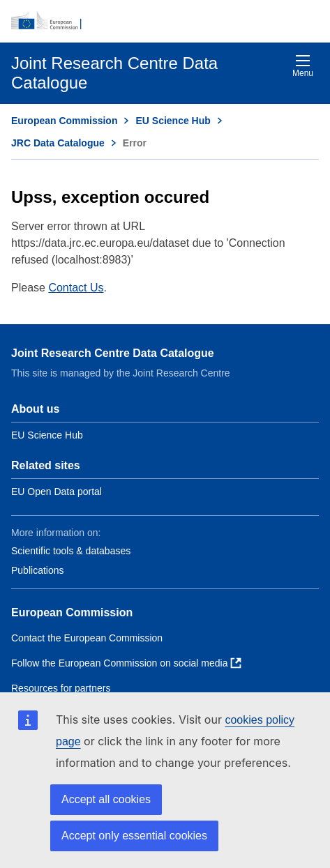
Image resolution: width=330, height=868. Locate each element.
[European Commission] (165, 21)
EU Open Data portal (57, 492)
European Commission (64, 121)
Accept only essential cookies (134, 836)
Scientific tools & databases (71, 551)
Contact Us (76, 288)
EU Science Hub (173, 121)
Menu (303, 66)
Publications (38, 570)
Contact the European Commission (87, 638)
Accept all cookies (106, 799)
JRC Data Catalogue (58, 143)
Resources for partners (61, 688)
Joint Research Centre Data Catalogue (113, 353)
